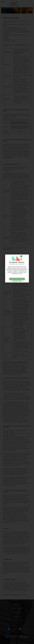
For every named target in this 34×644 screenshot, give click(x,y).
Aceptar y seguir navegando (17, 259)
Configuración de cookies (17, 261)
